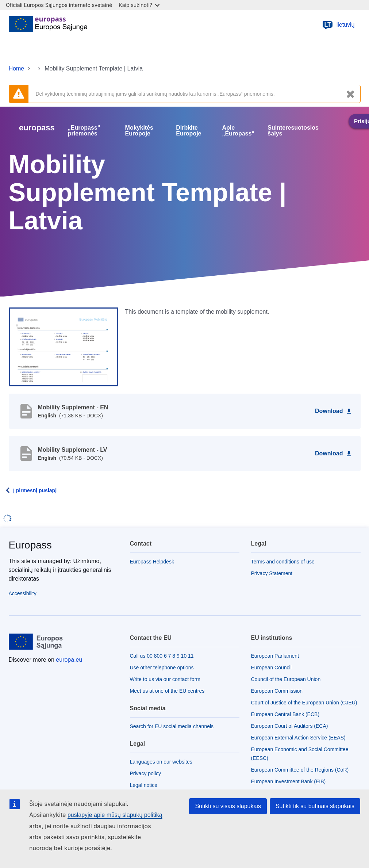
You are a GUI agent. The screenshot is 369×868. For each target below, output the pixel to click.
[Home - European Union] (48, 25)
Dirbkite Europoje (189, 131)
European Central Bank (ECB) (285, 714)
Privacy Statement (272, 573)
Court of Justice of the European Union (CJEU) (304, 703)
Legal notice (144, 785)
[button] (64, 347)
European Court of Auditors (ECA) (290, 726)
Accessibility (23, 593)
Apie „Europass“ (238, 131)
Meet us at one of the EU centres (167, 691)
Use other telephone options (162, 668)
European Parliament (275, 656)
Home (17, 68)
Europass (30, 545)
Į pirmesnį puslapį (35, 490)
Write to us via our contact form (165, 679)
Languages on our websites (161, 762)
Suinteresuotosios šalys (293, 131)
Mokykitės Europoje (139, 131)
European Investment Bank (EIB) (289, 781)
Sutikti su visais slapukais (228, 806)
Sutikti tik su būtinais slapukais (315, 806)
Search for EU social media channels (172, 726)
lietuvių (338, 25)
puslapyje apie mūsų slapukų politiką (115, 815)
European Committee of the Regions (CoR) (300, 770)
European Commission (277, 691)
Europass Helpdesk (152, 562)
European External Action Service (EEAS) (298, 738)
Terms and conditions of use (283, 562)
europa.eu (69, 660)
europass (37, 128)
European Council (271, 668)
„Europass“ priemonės (84, 131)
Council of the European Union (286, 679)
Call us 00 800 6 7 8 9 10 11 (162, 656)
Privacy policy (146, 773)
